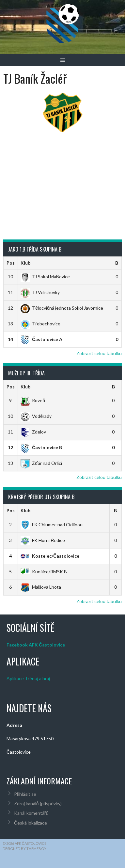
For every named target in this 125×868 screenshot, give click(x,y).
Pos (11, 263)
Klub (25, 263)
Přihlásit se (25, 794)
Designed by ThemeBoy (24, 849)
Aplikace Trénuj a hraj (28, 678)
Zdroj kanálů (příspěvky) (38, 803)
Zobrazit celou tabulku (99, 353)
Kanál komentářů (31, 813)
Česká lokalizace (31, 823)
